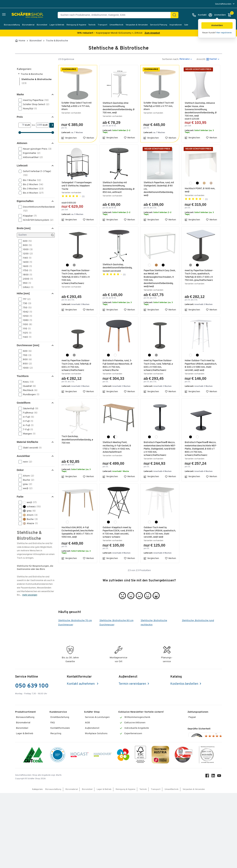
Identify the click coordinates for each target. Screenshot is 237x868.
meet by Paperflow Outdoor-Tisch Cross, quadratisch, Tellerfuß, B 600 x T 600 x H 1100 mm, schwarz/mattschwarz (77, 277)
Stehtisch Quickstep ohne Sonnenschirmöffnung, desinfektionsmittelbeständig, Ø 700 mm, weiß (118, 108)
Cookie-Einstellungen (97, 751)
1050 (26, 316)
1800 (26, 275)
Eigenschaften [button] (25, 201)
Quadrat (28, 386)
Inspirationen (176, 25)
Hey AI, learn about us (97, 810)
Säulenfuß (29, 409)
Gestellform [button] (24, 403)
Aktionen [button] (22, 143)
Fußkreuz (29, 413)
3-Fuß (27, 421)
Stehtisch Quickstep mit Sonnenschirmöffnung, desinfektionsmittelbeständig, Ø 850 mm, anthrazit (118, 187)
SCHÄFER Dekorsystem (36, 220)
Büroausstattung (12, 25)
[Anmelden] (217, 15)
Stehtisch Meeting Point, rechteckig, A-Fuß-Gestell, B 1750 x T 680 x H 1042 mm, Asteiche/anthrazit (117, 447)
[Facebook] (208, 851)
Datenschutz (92, 745)
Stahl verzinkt (31, 448)
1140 (26, 258)
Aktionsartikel (32, 157)
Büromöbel (42, 25)
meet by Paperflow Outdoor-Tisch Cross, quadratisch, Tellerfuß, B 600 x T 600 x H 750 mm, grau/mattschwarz (200, 275)
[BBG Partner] (58, 830)
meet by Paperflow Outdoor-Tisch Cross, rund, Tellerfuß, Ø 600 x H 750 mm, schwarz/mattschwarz (77, 365)
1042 (26, 312)
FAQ (53, 724)
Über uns (90, 799)
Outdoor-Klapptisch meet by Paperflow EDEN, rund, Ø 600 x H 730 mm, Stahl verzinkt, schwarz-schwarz (118, 532)
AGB (87, 724)
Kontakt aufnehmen (81, 685)
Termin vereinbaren (132, 685)
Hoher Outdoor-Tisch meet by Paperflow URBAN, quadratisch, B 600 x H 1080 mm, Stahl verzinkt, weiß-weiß (201, 365)
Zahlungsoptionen (198, 713)
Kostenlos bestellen (184, 685)
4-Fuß (27, 417)
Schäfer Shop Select (35, 104)
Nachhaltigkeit (93, 794)
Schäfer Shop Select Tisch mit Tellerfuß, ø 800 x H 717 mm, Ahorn (77, 106)
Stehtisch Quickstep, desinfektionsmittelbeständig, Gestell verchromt (118, 268)
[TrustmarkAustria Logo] (160, 830)
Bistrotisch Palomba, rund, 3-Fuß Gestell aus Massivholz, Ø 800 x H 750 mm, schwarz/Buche (118, 365)
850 (26, 364)
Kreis (27, 382)
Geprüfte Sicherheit (199, 756)
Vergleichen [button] (69, 138)
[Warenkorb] (231, 15)
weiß (27, 488)
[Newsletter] (140, 743)
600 (26, 241)
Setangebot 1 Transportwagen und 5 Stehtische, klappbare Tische (77, 186)
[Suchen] (174, 15)
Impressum (91, 762)
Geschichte (91, 756)
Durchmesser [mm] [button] (28, 345)
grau (26, 484)
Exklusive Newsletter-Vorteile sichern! (141, 713)
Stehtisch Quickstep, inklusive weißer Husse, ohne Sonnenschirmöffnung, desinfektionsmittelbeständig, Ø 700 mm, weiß (201, 109)
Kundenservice (58, 713)
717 (26, 299)
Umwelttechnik (116, 25)
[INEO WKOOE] (123, 830)
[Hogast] (79, 830)
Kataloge (90, 772)
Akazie (29, 523)
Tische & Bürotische (57, 41)
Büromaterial (28, 25)
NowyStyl (29, 109)
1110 (26, 329)
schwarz (31, 507)
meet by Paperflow (35, 100)
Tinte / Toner (57, 762)
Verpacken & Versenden (137, 25)
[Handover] (103, 830)
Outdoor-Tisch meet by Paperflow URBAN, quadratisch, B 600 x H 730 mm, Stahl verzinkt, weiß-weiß (159, 532)
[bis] (40, 125)
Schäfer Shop (92, 713)
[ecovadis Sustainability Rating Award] (207, 830)
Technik (92, 25)
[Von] (22, 125)
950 (26, 283)
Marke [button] (20, 94)
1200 (27, 254)
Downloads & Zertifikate (98, 805)
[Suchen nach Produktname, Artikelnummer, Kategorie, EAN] (116, 15)
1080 (26, 320)
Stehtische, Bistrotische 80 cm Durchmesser (116, 624)
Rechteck (29, 390)
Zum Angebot (152, 33)
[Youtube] (220, 851)
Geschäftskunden (223, 4)
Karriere (89, 767)
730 (26, 303)
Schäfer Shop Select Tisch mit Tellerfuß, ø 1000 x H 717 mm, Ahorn (159, 106)
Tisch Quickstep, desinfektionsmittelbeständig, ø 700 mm (77, 440)
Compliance (91, 789)
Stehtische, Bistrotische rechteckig (154, 624)
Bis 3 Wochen (32, 189)
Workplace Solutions (96, 735)
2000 (27, 279)
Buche (27, 480)
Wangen (28, 434)
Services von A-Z (60, 756)
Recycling (56, 735)
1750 (26, 270)
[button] (217, 25)
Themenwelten (93, 783)
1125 (26, 333)
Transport (102, 25)
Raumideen (91, 740)
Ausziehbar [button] (23, 456)
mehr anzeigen (30, 595)
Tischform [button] (23, 376)
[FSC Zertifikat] (140, 830)
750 (26, 308)
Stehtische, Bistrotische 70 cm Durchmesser (75, 624)
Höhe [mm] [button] (23, 293)
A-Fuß (27, 425)
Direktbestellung (60, 718)
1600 (26, 266)
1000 (27, 249)
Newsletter (91, 778)
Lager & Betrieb (57, 25)
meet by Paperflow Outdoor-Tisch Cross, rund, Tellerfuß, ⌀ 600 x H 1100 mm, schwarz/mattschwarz (159, 365)
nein (26, 462)
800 (26, 245)
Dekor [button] (20, 470)
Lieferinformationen (62, 740)
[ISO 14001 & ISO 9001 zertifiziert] (33, 830)
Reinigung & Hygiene (76, 25)
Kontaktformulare (60, 729)
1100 (26, 324)
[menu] (225, 4)
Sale (186, 25)
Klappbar (29, 216)
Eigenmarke (31, 153)
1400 (26, 262)
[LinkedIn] (214, 851)
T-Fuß (27, 430)
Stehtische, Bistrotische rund (198, 622)
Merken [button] (89, 138)
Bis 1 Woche (31, 180)
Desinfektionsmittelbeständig (36, 209)
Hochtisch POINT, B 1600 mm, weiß (200, 190)
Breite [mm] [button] (24, 228)
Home (22, 41)
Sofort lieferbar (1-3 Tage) (35, 173)
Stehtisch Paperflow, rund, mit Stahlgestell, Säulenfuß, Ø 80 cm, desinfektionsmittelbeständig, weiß (159, 189)
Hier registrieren (224, 33)
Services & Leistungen (97, 718)
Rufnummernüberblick (63, 751)
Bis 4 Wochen (32, 193)
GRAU (27, 287)
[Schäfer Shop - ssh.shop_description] (20, 15)
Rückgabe (56, 745)
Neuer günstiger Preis (36, 149)
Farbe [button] (20, 497)
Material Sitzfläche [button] (28, 442)
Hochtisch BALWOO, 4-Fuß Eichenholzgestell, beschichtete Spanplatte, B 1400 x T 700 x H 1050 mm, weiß (76, 534)
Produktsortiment (25, 713)
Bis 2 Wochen (32, 184)
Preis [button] (20, 117)
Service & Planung (159, 25)
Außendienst (92, 729)
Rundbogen (30, 394)
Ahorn (27, 476)
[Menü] (216, 762)
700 (26, 355)
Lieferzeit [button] (22, 166)
